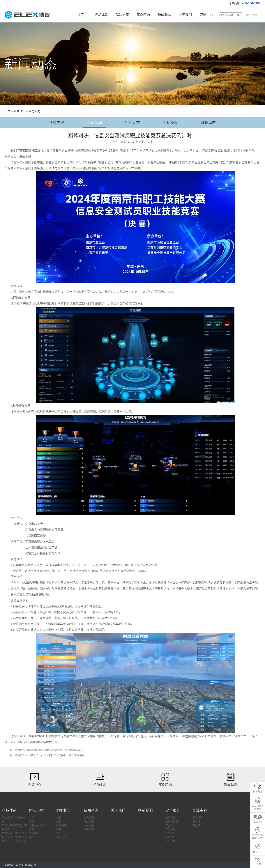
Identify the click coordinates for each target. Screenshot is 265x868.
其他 (32, 837)
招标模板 (170, 123)
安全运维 (170, 829)
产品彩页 (197, 818)
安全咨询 (170, 841)
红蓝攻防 (170, 825)
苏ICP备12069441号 (26, 865)
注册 (247, 15)
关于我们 (185, 15)
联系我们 (145, 810)
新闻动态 (164, 15)
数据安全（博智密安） (15, 833)
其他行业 (61, 837)
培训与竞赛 (172, 821)
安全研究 (170, 837)
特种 (32, 818)
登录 (255, 15)
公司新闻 (34, 111)
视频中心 (35, 785)
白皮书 (196, 821)
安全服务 (173, 810)
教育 (32, 829)
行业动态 (132, 123)
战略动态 (208, 123)
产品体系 (101, 15)
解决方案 (122, 15)
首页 (80, 15)
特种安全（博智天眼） (15, 841)
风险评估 (170, 818)
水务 (59, 833)
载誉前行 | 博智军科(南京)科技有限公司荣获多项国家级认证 (49, 750)
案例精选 (143, 15)
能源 (32, 821)
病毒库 (196, 825)
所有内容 (57, 123)
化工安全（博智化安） (15, 837)
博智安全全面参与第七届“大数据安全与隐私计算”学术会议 (50, 755)
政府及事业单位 (38, 825)
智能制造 (34, 833)
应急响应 (170, 833)
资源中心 (206, 15)
